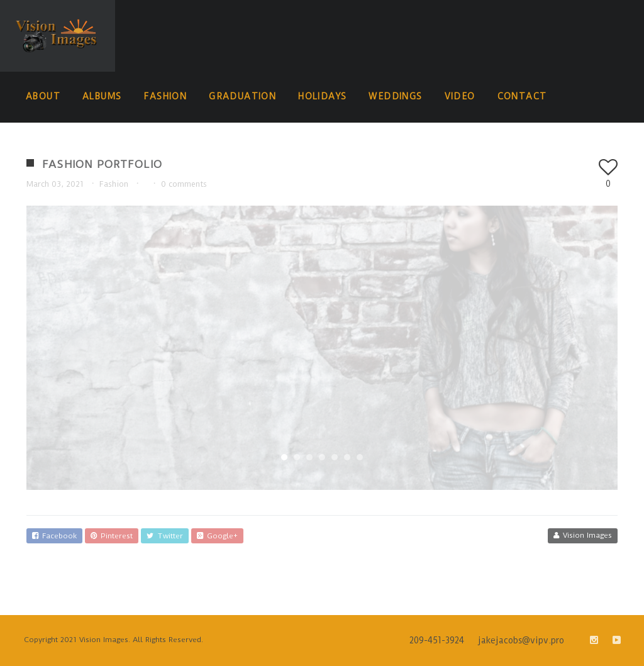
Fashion (114, 184)
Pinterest (112, 536)
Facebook (54, 536)
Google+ (217, 536)
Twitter (165, 536)
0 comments (184, 184)
